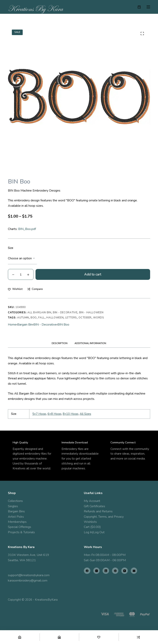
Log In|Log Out (94, 532)
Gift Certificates (94, 506)
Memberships (17, 522)
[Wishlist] (99, 637)
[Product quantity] (21, 274)
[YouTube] (125, 571)
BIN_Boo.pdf (27, 229)
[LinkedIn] (106, 571)
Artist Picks (16, 517)
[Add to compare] (35, 289)
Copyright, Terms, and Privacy (104, 517)
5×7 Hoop (39, 414)
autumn (23, 318)
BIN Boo (63, 325)
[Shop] (59, 637)
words (99, 318)
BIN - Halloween (91, 313)
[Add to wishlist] (15, 289)
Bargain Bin (25, 325)
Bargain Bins (16, 511)
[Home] (20, 637)
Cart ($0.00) (92, 527)
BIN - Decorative (65, 313)
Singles (13, 506)
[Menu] (148, 7)
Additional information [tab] (90, 343)
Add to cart (93, 274)
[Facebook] (87, 571)
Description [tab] (60, 343)
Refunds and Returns (98, 511)
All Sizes (85, 414)
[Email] (134, 571)
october (85, 318)
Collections (15, 501)
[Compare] (138, 637)
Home (12, 325)
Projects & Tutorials (21, 532)
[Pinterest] (115, 571)
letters (71, 318)
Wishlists (90, 522)
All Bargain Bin (39, 313)
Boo (34, 318)
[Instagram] (97, 571)
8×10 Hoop (71, 414)
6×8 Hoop (54, 414)
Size (11, 248)
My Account (92, 501)
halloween (55, 318)
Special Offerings (20, 527)
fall (42, 318)
